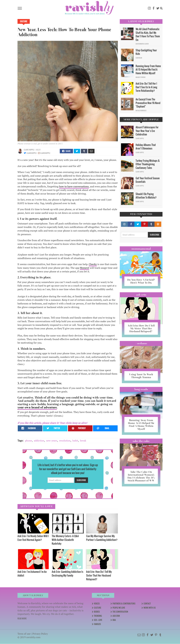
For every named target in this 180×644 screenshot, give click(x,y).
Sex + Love (98, 620)
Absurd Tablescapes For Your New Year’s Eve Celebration (147, 131)
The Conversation (120, 612)
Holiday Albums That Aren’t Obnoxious (146, 147)
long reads (141, 389)
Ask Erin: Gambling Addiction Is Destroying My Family (67, 573)
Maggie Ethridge (141, 77)
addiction (39, 441)
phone (28, 441)
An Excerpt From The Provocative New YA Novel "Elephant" (148, 103)
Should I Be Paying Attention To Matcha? (146, 196)
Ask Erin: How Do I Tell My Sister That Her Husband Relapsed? (99, 575)
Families (97, 624)
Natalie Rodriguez (141, 111)
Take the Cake (141, 441)
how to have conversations (74, 186)
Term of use (24, 634)
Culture (24, 21)
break (83, 441)
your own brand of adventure (37, 407)
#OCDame (141, 343)
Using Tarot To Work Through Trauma (141, 376)
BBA (114, 620)
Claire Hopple (29, 150)
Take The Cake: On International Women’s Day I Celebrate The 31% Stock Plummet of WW (141, 476)
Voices (97, 604)
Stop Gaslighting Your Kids (146, 52)
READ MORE (22, 618)
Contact (147, 604)
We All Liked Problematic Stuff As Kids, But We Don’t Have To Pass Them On (148, 34)
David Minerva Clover (142, 44)
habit (75, 441)
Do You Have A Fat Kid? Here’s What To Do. (141, 281)
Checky (93, 264)
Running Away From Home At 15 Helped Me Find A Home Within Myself (148, 70)
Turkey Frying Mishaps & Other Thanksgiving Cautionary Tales (148, 164)
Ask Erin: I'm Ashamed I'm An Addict (32, 573)
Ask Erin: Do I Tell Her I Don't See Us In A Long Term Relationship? (146, 87)
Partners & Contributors (124, 604)
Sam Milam (139, 58)
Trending (98, 616)
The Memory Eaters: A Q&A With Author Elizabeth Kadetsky (65, 540)
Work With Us (150, 608)
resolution (65, 441)
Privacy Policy (40, 634)
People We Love (119, 608)
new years (52, 441)
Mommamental (141, 249)
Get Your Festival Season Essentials (148, 180)
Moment (84, 268)
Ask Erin (141, 295)
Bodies (97, 612)
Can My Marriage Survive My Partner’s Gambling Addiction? (102, 538)
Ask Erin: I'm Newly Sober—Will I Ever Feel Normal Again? (33, 538)
